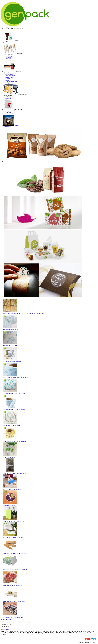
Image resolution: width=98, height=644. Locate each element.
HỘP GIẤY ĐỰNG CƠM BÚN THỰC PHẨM (14, 537)
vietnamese (3, 27)
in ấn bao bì (9, 112)
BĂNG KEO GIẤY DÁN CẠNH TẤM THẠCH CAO (15, 569)
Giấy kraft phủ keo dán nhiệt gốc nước (12, 362)
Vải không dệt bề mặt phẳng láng (11, 330)
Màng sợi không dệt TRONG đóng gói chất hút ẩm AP (15, 378)
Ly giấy (8, 80)
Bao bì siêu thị (9, 57)
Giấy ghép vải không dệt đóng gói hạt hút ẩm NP (14, 409)
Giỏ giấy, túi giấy (10, 77)
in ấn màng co (9, 97)
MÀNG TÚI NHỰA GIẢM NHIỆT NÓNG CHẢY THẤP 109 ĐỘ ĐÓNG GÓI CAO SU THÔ (24, 314)
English (7, 27)
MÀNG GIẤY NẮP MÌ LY (9, 505)
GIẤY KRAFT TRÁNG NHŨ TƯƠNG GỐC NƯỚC (15, 553)
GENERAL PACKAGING (8, 620)
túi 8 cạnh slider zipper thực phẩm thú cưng (13, 617)
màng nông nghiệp (10, 60)
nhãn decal (8, 98)
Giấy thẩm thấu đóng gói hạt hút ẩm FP (12, 425)
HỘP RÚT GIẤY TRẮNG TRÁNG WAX (12, 489)
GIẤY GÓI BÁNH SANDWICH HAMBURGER (14, 601)
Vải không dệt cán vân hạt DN (10, 346)
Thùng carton (9, 83)
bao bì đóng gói (9, 56)
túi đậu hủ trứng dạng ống (9, 457)
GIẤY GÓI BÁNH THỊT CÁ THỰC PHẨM (13, 585)
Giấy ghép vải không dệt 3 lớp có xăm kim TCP (14, 394)
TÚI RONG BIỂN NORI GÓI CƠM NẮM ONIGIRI (15, 473)
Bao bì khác (9, 59)
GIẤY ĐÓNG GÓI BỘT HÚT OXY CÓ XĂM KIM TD (16, 441)
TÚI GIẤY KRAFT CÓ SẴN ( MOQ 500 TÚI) (13, 521)
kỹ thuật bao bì (9, 114)
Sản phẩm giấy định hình (12, 82)
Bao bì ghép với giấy (11, 76)
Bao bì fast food (9, 74)
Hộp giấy (8, 79)
